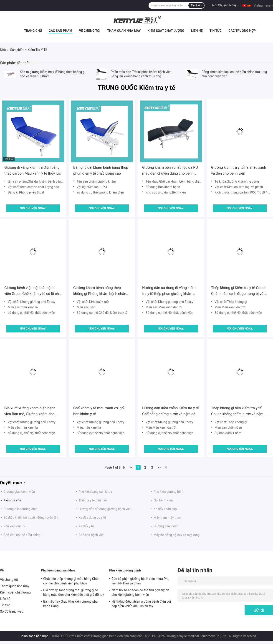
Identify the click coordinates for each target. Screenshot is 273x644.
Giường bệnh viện (166, 526)
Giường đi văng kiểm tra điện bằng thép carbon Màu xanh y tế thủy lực (33, 170)
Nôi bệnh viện (163, 500)
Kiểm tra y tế (12, 500)
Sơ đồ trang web (12, 611)
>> (159, 468)
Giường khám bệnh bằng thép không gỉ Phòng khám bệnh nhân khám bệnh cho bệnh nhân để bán (101, 291)
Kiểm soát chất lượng (166, 31)
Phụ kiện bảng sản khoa (95, 492)
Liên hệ (197, 31)
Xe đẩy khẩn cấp (165, 509)
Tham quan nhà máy (124, 31)
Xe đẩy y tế (86, 526)
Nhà (3, 50)
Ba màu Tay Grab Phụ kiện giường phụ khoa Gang (70, 604)
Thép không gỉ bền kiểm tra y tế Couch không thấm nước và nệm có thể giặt (240, 411)
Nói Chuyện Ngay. (225, 5)
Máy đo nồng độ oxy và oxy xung (177, 535)
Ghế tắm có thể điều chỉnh (22, 535)
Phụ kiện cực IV (14, 526)
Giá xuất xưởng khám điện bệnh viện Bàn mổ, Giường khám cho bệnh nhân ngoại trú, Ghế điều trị (30, 411)
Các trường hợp (242, 31)
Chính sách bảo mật (34, 636)
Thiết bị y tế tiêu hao (93, 500)
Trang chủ (33, 31)
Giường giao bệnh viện (19, 492)
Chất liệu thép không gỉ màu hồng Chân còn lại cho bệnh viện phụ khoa (71, 581)
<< (131, 468)
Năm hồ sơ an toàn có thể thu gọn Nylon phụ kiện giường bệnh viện (140, 592)
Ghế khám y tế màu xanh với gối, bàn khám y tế (99, 411)
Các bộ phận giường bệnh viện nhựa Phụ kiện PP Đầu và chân (140, 581)
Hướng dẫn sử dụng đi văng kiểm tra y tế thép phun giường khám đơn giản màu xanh (169, 291)
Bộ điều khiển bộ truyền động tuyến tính (31, 518)
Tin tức (216, 31)
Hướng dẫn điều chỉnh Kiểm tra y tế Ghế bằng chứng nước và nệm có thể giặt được (171, 411)
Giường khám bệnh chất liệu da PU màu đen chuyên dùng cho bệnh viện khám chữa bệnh (170, 171)
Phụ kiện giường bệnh (169, 492)
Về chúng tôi (90, 31)
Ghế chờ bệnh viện (91, 535)
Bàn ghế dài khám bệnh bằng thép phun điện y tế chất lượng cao (101, 170)
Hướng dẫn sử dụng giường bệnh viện (105, 509)
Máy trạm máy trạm (167, 518)
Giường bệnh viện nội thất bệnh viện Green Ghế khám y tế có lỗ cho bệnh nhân (33, 291)
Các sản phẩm (60, 31)
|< (124, 468)
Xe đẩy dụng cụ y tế (92, 518)
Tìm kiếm (196, 5)
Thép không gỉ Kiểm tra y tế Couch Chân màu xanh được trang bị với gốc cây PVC (239, 291)
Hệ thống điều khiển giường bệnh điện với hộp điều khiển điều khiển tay (141, 604)
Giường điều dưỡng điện (20, 509)
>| (166, 468)
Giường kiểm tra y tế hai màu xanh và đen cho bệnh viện (239, 170)
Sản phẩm (17, 50)
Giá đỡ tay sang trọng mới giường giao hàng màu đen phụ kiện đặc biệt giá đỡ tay (74, 592)
